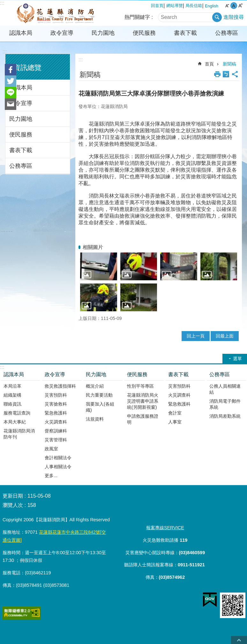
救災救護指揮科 (60, 386)
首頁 (209, 64)
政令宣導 (62, 33)
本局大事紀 (15, 422)
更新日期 (13, 496)
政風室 (51, 449)
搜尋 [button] (217, 17)
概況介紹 (95, 386)
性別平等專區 (140, 386)
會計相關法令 (58, 458)
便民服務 (144, 33)
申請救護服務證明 (143, 419)
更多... (51, 476)
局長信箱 (194, 6)
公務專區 (227, 33)
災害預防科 (56, 395)
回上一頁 (196, 336)
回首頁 (157, 6)
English (212, 6)
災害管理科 (56, 440)
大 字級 (240, 6)
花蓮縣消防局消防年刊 (19, 434)
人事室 (175, 422)
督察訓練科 (56, 431)
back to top (239, 640)
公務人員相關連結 (225, 389)
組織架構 (12, 395)
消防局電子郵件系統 (225, 404)
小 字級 (227, 6)
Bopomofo (226, 74)
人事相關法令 (58, 467)
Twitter (11, 81)
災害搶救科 (56, 404)
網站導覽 (175, 6)
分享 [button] (235, 74)
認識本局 (21, 33)
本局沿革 (12, 386)
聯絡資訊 (12, 404)
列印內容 (217, 74)
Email (11, 104)
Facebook (11, 70)
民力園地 (103, 33)
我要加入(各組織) (100, 407)
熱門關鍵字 (137, 17)
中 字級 (234, 6)
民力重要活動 (99, 395)
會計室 (175, 413)
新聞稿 (229, 64)
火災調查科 (56, 422)
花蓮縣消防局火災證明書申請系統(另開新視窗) (143, 401)
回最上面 (225, 336)
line (11, 93)
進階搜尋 (234, 17)
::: (5, 52)
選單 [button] (237, 359)
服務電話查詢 (17, 413)
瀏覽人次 (13, 505)
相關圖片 (93, 247)
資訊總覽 (27, 68)
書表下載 (185, 33)
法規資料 (95, 419)
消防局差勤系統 (225, 416)
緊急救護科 (56, 413)
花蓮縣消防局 (56, 13)
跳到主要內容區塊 (3, 3)
